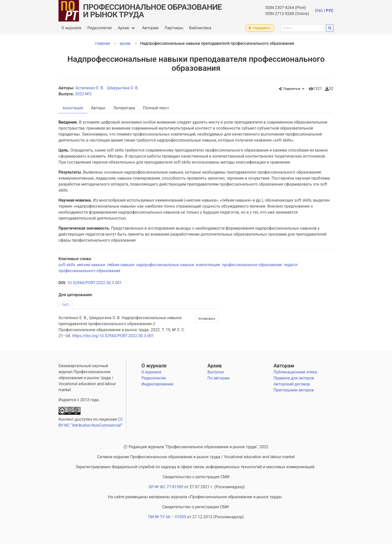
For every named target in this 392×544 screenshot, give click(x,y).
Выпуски (216, 372)
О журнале (71, 28)
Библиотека (200, 28)
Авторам (150, 28)
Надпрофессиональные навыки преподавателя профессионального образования (217, 43)
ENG (319, 11)
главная (102, 43)
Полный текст (156, 108)
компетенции (209, 265)
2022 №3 (83, 94)
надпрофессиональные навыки (166, 265)
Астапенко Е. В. (90, 88)
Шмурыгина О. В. (123, 88)
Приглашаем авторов (294, 390)
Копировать (207, 319)
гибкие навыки (122, 265)
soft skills (68, 265)
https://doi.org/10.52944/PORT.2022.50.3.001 (113, 336)
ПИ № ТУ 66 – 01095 (167, 517)
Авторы (98, 108)
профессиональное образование (253, 265)
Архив (123, 28)
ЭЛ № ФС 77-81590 (166, 487)
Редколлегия (99, 28)
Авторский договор (292, 384)
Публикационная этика (295, 372)
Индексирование (157, 384)
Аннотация (73, 108)
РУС (330, 11)
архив (125, 43)
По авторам (218, 378)
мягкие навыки (92, 265)
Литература (124, 108)
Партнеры (174, 28)
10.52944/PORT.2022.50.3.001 (95, 283)
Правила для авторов (294, 378)
